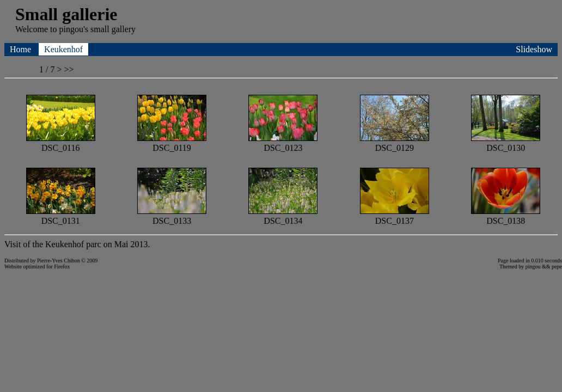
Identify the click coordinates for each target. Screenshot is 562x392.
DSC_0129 (395, 143)
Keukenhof (63, 49)
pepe (557, 267)
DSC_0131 (61, 216)
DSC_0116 (61, 143)
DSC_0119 (172, 143)
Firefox (62, 267)
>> (69, 69)
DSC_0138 (506, 216)
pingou (533, 267)
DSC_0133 (172, 216)
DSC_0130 (506, 143)
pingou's (74, 29)
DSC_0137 (395, 216)
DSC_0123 (283, 143)
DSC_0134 (283, 216)
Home (22, 49)
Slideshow (534, 49)
